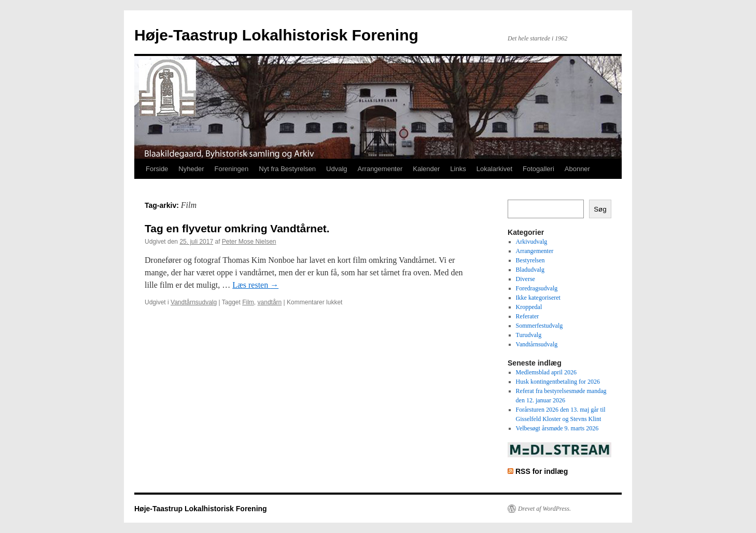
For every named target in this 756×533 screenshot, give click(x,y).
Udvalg (337, 169)
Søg (600, 209)
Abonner (577, 169)
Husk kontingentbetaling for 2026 (558, 382)
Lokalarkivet (494, 169)
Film (248, 302)
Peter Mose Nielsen (249, 242)
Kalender (426, 169)
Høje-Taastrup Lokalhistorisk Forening (276, 35)
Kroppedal (529, 307)
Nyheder (191, 169)
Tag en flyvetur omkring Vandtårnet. (237, 228)
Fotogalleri (538, 169)
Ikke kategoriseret (538, 298)
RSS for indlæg (542, 471)
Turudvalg (529, 335)
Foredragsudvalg (537, 288)
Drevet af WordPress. (544, 509)
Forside (157, 169)
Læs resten (255, 285)
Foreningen (232, 169)
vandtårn (270, 302)
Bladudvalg (530, 270)
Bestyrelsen (530, 260)
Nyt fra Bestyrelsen (287, 169)
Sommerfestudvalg (540, 326)
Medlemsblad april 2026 (546, 372)
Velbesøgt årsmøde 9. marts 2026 (557, 428)
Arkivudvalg (532, 242)
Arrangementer (380, 169)
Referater (528, 316)
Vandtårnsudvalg (194, 302)
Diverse (526, 279)
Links (458, 169)
